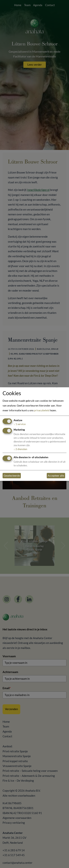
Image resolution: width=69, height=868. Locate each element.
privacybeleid (42, 410)
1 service (20, 424)
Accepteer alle (56, 476)
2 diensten (20, 449)
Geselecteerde (12, 476)
